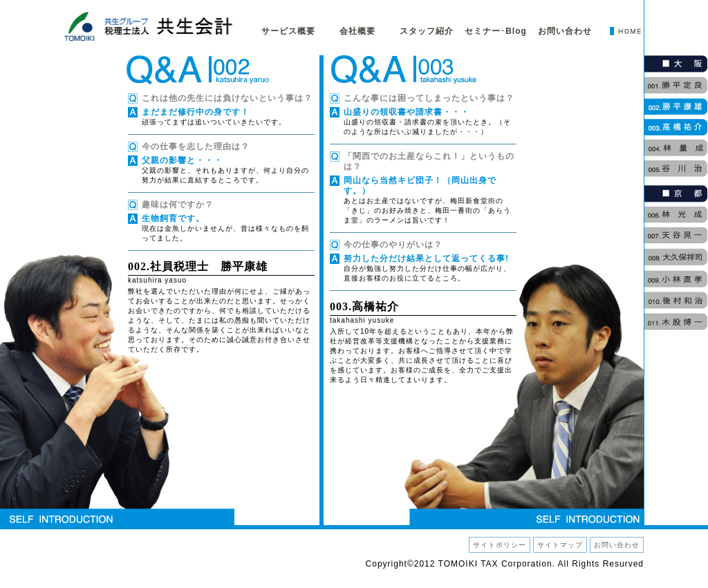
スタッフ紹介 (427, 31)
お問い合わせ (565, 31)
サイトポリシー (500, 545)
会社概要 (357, 31)
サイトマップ (560, 545)
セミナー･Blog (496, 31)
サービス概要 (288, 31)
